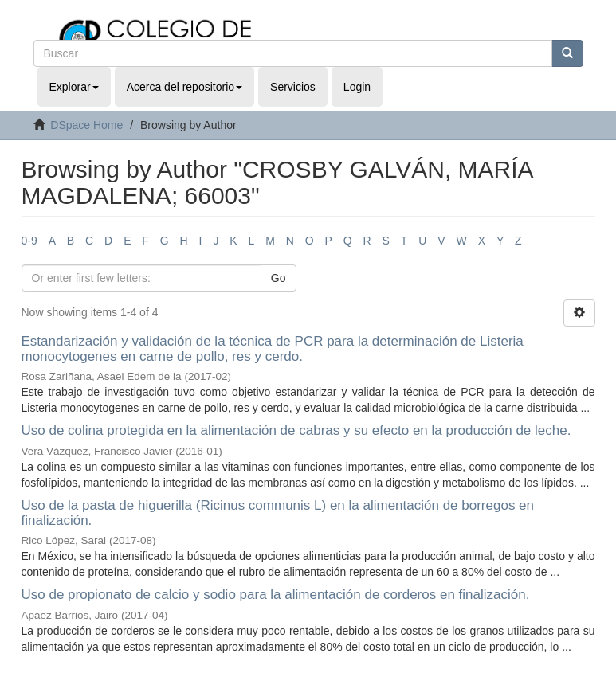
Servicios (293, 87)
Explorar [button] (74, 87)
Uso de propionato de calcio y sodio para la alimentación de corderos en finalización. (276, 595)
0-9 (29, 241)
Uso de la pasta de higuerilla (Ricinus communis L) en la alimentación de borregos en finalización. (278, 513)
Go (279, 278)
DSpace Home (86, 125)
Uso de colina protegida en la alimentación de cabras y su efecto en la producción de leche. (296, 430)
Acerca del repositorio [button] (184, 87)
